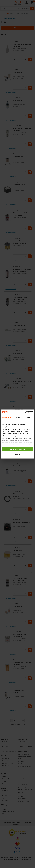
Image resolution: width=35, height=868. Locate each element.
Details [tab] (18, 417)
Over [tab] (29, 417)
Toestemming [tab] (7, 417)
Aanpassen (18, 455)
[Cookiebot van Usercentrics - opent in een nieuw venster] (25, 412)
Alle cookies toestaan (17, 449)
